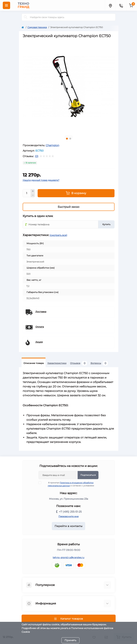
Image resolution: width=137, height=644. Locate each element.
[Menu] (6, 5)
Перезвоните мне (68, 516)
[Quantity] (27, 193)
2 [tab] (70, 139)
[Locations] (110, 5)
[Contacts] (121, 5)
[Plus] (33, 191)
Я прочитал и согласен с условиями (69, 484)
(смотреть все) (58, 235)
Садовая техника (37, 27)
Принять (70, 640)
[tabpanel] (69, 87)
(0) (37, 156)
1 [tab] (67, 139)
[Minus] (33, 195)
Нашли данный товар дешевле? (41, 180)
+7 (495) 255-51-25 (70, 512)
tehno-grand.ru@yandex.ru (68, 557)
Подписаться (88, 475)
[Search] (26, 17)
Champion (52, 145)
